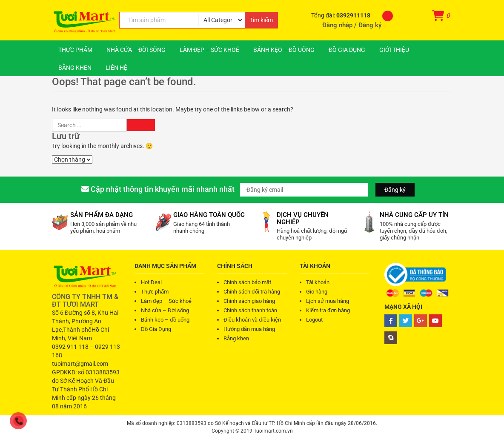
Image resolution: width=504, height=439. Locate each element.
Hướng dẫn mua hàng (249, 329)
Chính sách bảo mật (247, 282)
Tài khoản (318, 282)
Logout (314, 320)
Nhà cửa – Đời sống (136, 50)
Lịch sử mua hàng (328, 301)
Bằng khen (75, 68)
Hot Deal (151, 282)
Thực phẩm (75, 50)
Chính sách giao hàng (249, 301)
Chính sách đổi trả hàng (252, 292)
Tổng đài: (341, 15)
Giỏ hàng (317, 292)
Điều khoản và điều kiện (252, 320)
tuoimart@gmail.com (80, 364)
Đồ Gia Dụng (347, 50)
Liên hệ (116, 68)
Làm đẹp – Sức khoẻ (209, 50)
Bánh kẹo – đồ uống (284, 50)
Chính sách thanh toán (250, 310)
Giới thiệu (394, 50)
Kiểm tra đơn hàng (328, 310)
